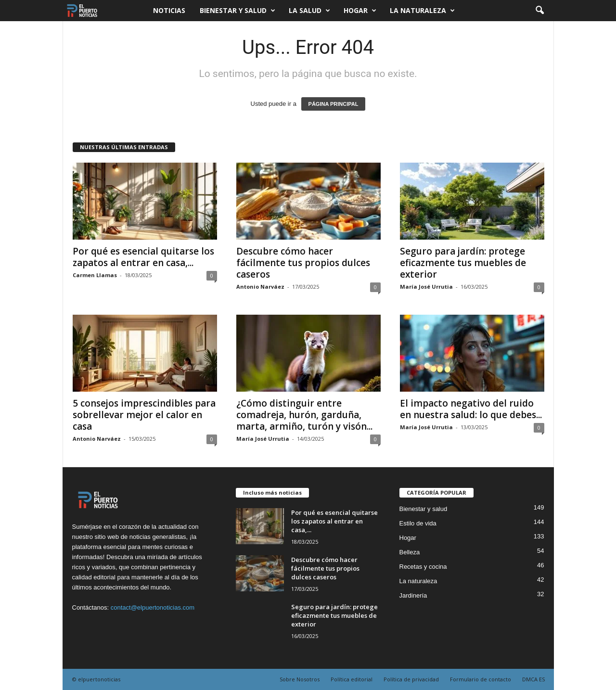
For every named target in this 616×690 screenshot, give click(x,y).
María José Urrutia (426, 287)
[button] (539, 11)
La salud (309, 11)
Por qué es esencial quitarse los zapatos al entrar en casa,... (143, 257)
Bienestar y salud (237, 11)
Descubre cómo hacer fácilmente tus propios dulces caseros (303, 263)
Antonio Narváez (260, 287)
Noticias (169, 10)
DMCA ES (533, 679)
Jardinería (413, 595)
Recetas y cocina (423, 567)
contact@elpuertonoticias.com (153, 607)
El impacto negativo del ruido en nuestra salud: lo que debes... (471, 409)
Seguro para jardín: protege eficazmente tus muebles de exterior (463, 263)
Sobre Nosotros (300, 679)
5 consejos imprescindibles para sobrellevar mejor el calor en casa (144, 415)
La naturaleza (422, 11)
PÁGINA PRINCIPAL (334, 104)
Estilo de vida (418, 523)
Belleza (410, 552)
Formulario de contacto (481, 679)
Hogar (360, 11)
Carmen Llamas (95, 275)
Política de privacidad (411, 679)
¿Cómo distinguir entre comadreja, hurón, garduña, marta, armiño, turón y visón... (304, 415)
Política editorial (352, 679)
